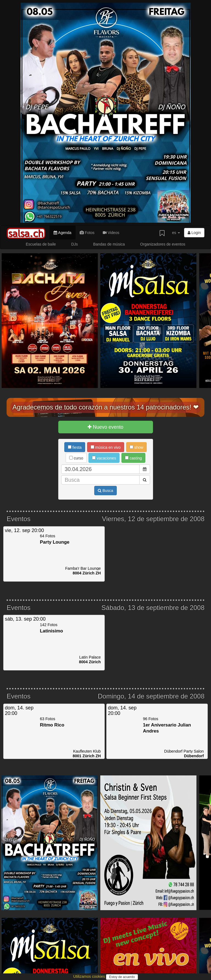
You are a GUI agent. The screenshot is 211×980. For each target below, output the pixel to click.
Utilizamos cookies (90, 976)
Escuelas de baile (41, 244)
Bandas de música (109, 244)
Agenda (62, 233)
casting (133, 458)
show (137, 447)
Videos (111, 233)
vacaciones (104, 458)
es (176, 233)
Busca (105, 491)
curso (76, 458)
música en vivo (106, 447)
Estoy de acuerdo (122, 977)
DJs (74, 244)
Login (194, 233)
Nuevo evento (105, 427)
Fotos (87, 233)
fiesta (75, 447)
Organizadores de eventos (163, 244)
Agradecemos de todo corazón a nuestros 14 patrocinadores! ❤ (105, 407)
